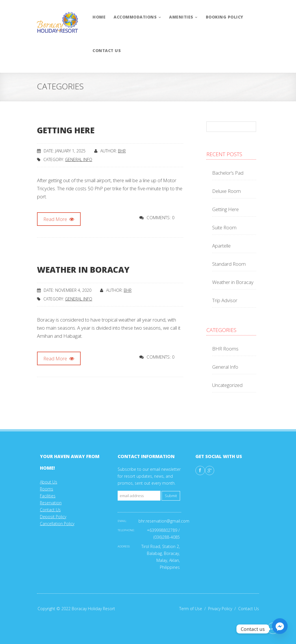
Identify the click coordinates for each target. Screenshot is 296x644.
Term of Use (194, 609)
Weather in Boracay (83, 270)
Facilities (48, 496)
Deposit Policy (53, 517)
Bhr (122, 151)
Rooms (47, 489)
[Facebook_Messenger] (280, 629)
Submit (171, 496)
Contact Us (50, 510)
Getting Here (66, 130)
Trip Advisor (225, 300)
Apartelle (221, 246)
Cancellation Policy (57, 524)
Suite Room (224, 227)
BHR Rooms (225, 349)
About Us (49, 482)
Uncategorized (227, 385)
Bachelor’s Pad (228, 173)
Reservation (51, 503)
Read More (59, 219)
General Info (79, 159)
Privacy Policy (223, 609)
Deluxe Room (226, 191)
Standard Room (229, 264)
